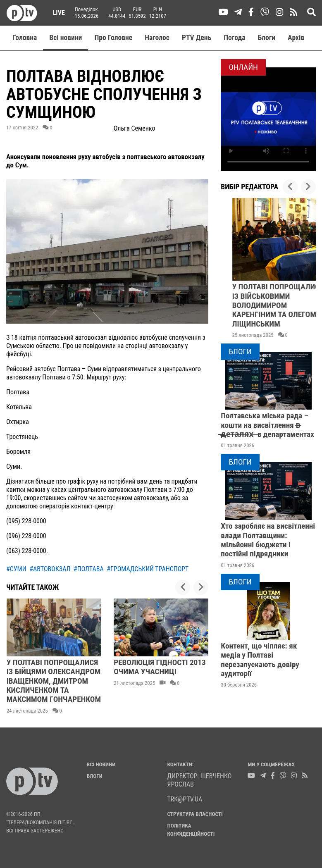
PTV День (197, 38)
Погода (234, 38)
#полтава (89, 569)
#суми (16, 569)
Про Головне (113, 38)
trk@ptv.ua (185, 799)
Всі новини (66, 38)
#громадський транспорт (148, 569)
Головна (25, 38)
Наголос (157, 38)
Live (56, 13)
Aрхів (296, 38)
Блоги (267, 38)
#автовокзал (50, 569)
